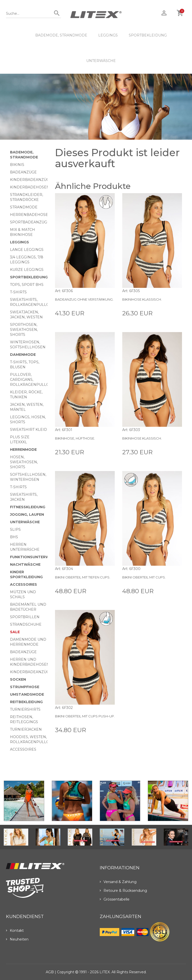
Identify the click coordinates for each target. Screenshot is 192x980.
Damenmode (23, 355)
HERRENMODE (23, 450)
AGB (50, 972)
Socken (18, 679)
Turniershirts (25, 709)
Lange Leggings (27, 250)
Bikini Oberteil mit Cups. (144, 577)
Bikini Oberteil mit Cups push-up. (85, 716)
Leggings (108, 35)
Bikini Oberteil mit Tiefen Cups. (83, 577)
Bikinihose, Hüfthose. (75, 438)
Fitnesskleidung (28, 507)
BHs (14, 537)
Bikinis (17, 165)
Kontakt (15, 931)
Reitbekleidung (26, 702)
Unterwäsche (101, 61)
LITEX (105, 972)
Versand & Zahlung (118, 882)
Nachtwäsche (25, 564)
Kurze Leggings (27, 270)
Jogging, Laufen (27, 514)
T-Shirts (18, 292)
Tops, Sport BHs (27, 285)
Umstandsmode (27, 694)
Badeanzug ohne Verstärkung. (84, 299)
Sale (15, 632)
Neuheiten (17, 939)
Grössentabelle (115, 899)
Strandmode (24, 207)
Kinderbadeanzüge (31, 180)
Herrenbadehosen (30, 215)
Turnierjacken (26, 729)
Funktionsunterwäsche (36, 557)
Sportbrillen (25, 617)
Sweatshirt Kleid (28, 430)
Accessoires (23, 584)
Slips (15, 529)
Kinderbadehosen (30, 187)
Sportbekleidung (148, 35)
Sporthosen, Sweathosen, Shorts (24, 330)
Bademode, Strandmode (61, 35)
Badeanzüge (23, 172)
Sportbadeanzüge (30, 222)
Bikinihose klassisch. (142, 299)
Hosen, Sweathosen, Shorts (24, 462)
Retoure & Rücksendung (123, 891)
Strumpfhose (25, 687)
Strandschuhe (26, 624)
